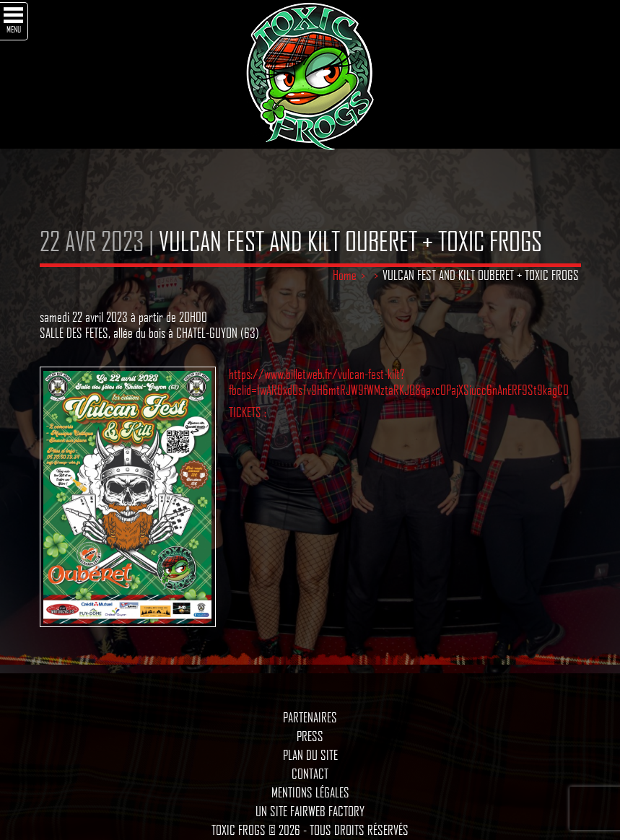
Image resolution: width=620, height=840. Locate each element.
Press (310, 736)
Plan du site (310, 755)
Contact (310, 774)
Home (345, 275)
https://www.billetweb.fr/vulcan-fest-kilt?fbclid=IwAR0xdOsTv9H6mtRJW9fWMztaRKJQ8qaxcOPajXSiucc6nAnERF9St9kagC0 (399, 382)
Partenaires (310, 717)
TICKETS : (248, 412)
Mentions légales (310, 792)
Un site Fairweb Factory (310, 811)
